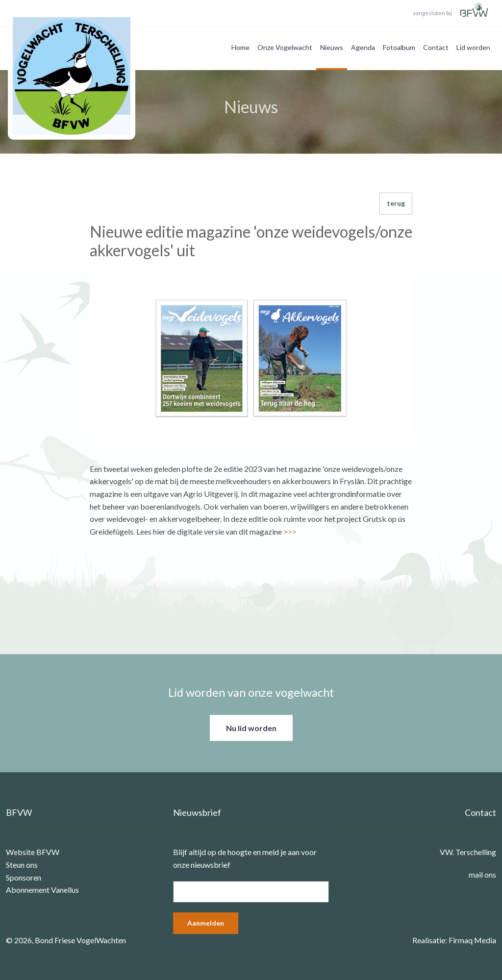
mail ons (482, 874)
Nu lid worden (251, 728)
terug (396, 203)
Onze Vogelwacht (285, 47)
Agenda (363, 47)
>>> (290, 531)
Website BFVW (33, 852)
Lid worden (473, 47)
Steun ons (22, 865)
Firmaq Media (472, 940)
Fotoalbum (399, 47)
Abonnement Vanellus (42, 890)
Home (240, 47)
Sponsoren (24, 877)
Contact (436, 47)
